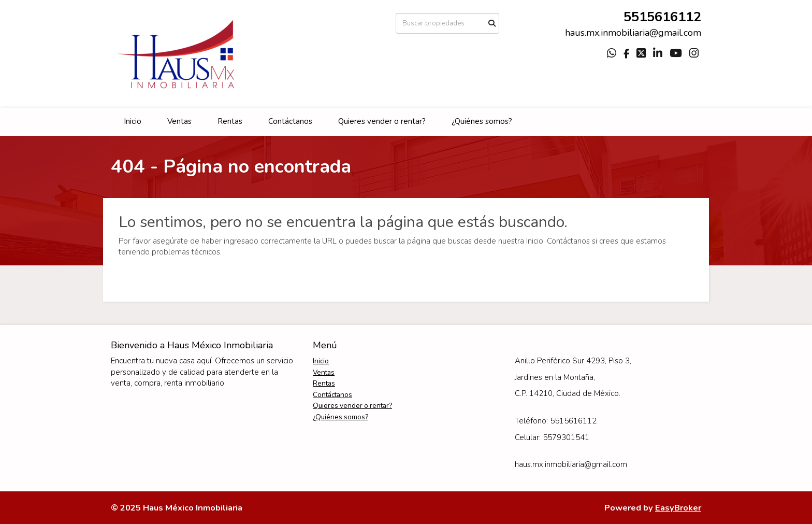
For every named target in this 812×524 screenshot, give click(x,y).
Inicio (133, 121)
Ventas (179, 121)
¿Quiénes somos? (482, 121)
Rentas (230, 121)
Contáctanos (290, 121)
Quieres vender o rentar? (382, 121)
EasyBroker (678, 508)
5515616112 (662, 17)
